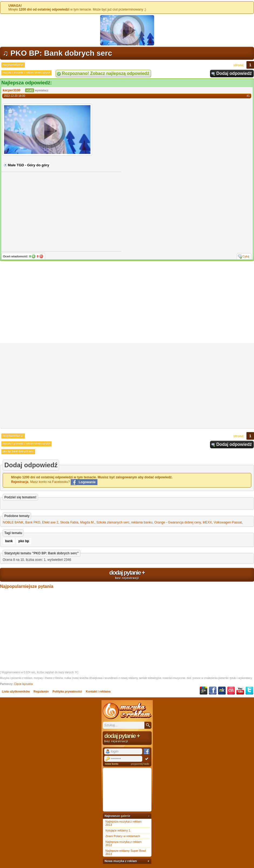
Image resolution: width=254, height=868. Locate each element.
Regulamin (41, 691)
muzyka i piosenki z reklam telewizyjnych (26, 73)
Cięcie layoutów (23, 684)
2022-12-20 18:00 (14, 96)
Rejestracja (20, 482)
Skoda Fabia (69, 522)
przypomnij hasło (140, 764)
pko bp (24, 541)
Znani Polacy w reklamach (123, 836)
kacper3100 (11, 90)
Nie (41, 256)
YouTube (240, 691)
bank (9, 541)
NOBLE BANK (13, 522)
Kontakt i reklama (98, 691)
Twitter (249, 691)
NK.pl (222, 691)
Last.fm (231, 691)
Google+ (204, 691)
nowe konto (112, 764)
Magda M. (87, 522)
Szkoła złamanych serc (113, 522)
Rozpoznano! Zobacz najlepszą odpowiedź (106, 73)
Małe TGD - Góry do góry (28, 165)
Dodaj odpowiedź (234, 73)
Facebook (213, 691)
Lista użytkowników (16, 691)
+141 (30, 90)
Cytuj (246, 256)
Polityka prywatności (67, 691)
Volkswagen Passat (228, 522)
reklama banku (142, 522)
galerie (125, 816)
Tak (33, 256)
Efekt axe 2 (50, 522)
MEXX (207, 522)
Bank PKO (33, 522)
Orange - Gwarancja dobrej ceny (178, 522)
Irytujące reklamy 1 (118, 830)
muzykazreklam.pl (13, 65)
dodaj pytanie (127, 574)
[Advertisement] (127, 303)
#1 (248, 96)
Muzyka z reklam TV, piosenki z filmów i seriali (127, 711)
